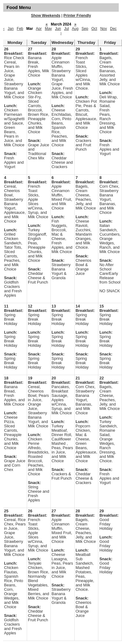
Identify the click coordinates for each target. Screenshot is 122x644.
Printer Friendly (77, 16)
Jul (66, 29)
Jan (10, 29)
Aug (75, 29)
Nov (103, 29)
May (48, 29)
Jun (58, 29)
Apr (39, 29)
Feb (20, 29)
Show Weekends (46, 16)
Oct (94, 29)
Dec (113, 29)
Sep (85, 29)
